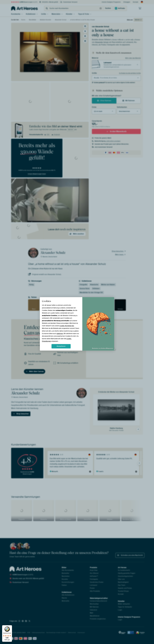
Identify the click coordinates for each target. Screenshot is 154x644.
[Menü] (11, 627)
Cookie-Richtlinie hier (67, 326)
